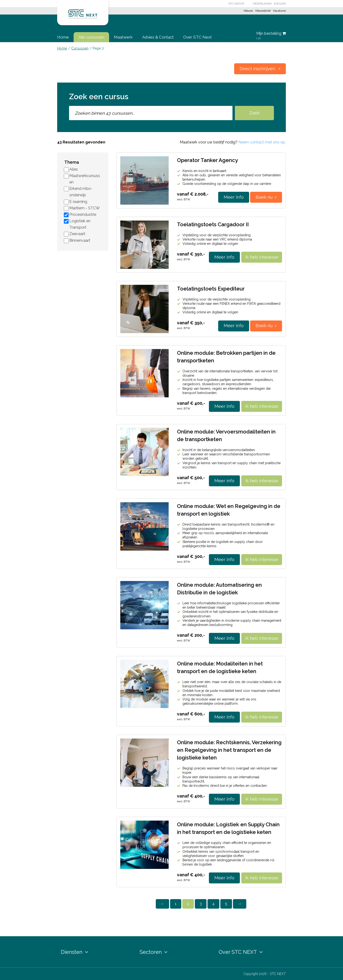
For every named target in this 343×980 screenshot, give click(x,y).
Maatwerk (123, 37)
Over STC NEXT (241, 952)
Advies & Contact (158, 37)
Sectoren (154, 952)
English (280, 3)
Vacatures (279, 11)
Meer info (234, 197)
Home (63, 37)
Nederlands (262, 3)
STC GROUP (236, 3)
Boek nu (266, 197)
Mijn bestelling (271, 36)
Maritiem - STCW (85, 208)
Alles (74, 169)
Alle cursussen (91, 37)
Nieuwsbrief (263, 11)
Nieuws (248, 11)
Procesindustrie (83, 214)
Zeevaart (77, 234)
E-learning (78, 202)
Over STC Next (197, 37)
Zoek (254, 113)
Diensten (74, 952)
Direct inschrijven (260, 69)
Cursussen (80, 48)
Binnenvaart (80, 240)
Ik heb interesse (262, 257)
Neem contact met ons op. (262, 142)
